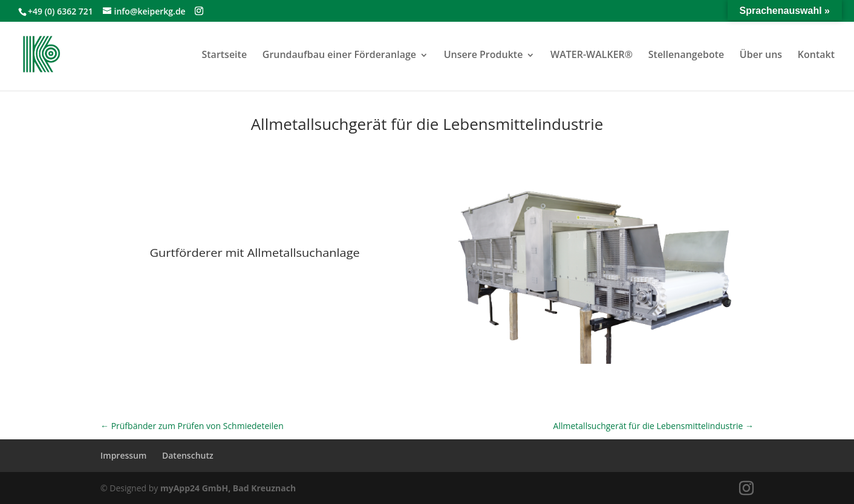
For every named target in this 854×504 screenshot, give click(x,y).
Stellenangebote (686, 54)
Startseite (224, 54)
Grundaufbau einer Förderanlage (339, 54)
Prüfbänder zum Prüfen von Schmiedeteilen (192, 426)
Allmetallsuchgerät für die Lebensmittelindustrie (654, 426)
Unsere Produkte (484, 54)
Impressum (123, 455)
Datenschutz (188, 455)
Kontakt (816, 54)
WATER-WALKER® (592, 54)
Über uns (761, 54)
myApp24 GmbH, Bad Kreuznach (228, 488)
